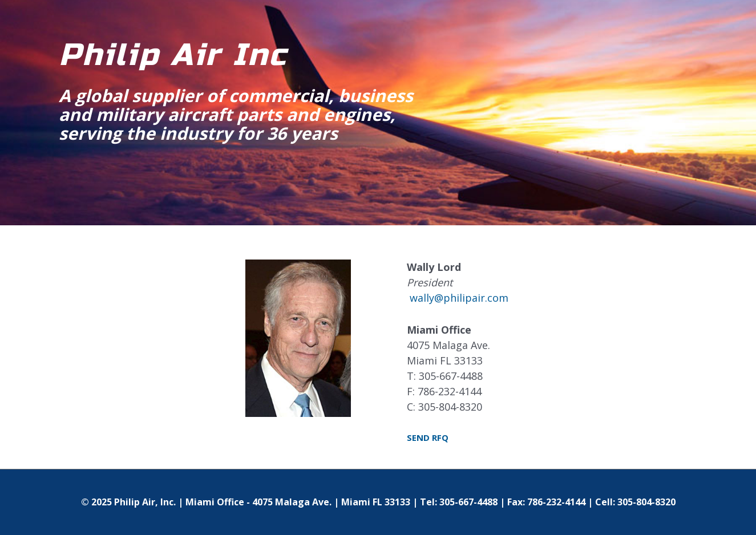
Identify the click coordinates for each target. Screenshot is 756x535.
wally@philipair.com (459, 298)
